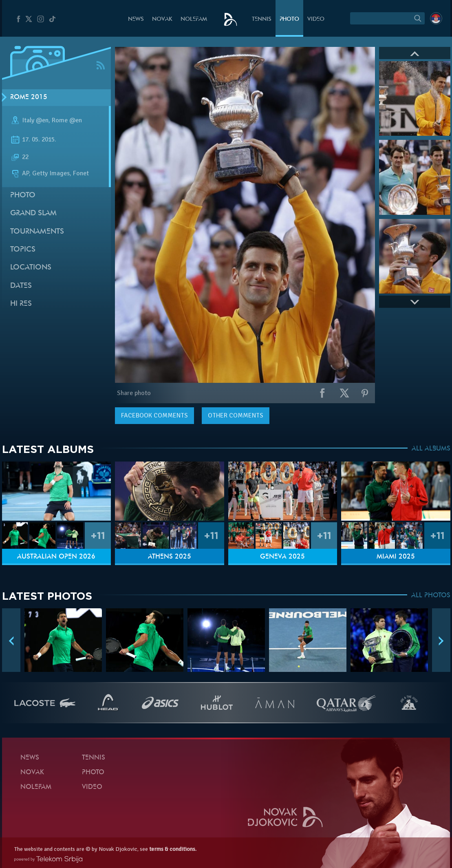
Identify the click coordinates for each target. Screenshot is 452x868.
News (136, 19)
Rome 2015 (29, 97)
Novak (162, 19)
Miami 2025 (396, 557)
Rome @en (67, 120)
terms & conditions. (173, 849)
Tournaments (37, 232)
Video (316, 19)
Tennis (262, 19)
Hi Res (21, 304)
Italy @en (35, 120)
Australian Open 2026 (56, 557)
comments (154, 415)
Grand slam (33, 213)
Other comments (236, 415)
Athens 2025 (170, 557)
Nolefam (194, 19)
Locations (31, 268)
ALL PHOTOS (431, 596)
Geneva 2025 (282, 557)
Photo (289, 19)
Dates (21, 286)
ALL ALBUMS (431, 449)
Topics (23, 250)
